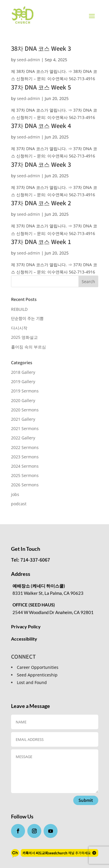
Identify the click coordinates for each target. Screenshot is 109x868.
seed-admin (28, 60)
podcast (19, 504)
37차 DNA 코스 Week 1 (41, 242)
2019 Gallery (23, 382)
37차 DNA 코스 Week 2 (41, 203)
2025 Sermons (25, 475)
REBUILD (19, 309)
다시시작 (19, 328)
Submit (86, 800)
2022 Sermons (25, 447)
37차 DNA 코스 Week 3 (41, 164)
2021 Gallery (23, 419)
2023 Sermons (25, 457)
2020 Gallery (23, 400)
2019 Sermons (25, 391)
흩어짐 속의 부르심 (28, 347)
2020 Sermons (25, 410)
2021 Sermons (25, 428)
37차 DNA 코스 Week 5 (41, 87)
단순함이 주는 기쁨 (27, 319)
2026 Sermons (25, 485)
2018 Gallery (23, 372)
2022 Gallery (23, 438)
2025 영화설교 (24, 337)
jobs (15, 494)
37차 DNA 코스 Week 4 (41, 126)
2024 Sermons (25, 466)
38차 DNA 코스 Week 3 (41, 48)
